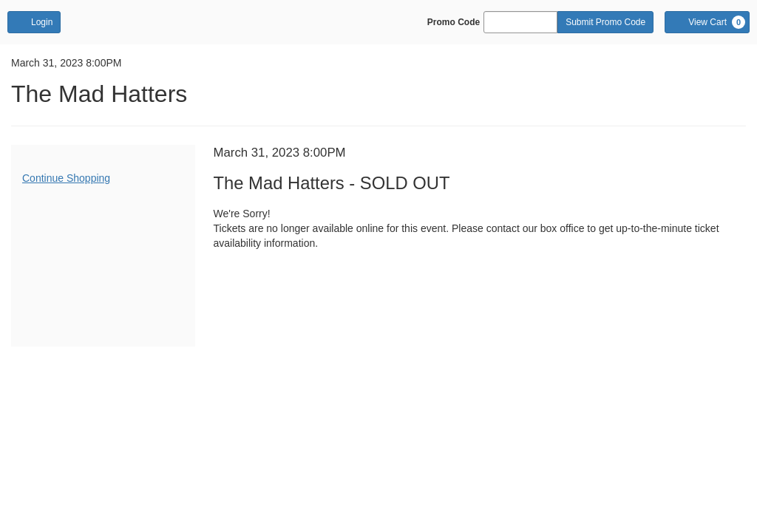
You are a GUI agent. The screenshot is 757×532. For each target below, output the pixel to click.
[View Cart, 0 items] (707, 22)
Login (34, 21)
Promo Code (454, 22)
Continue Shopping (66, 178)
